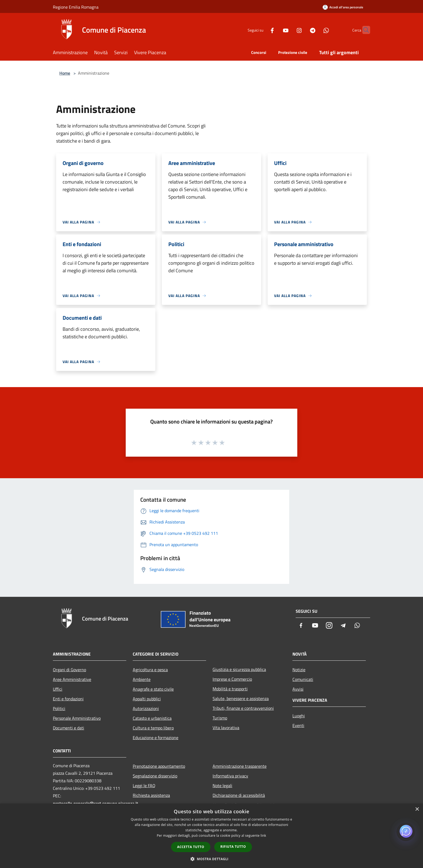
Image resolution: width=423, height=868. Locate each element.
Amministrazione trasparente (240, 766)
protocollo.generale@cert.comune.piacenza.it (95, 803)
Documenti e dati (69, 728)
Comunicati (303, 679)
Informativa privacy (230, 776)
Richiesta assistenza (151, 795)
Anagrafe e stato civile (153, 689)
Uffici (58, 689)
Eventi (298, 725)
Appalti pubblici (147, 699)
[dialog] (211, 836)
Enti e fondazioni (68, 699)
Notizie (299, 670)
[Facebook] (262, 30)
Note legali (222, 786)
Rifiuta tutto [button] (233, 847)
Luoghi (299, 716)
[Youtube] (275, 30)
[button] (211, 859)
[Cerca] (364, 30)
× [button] (417, 809)
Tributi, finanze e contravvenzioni (243, 708)
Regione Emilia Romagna (76, 7)
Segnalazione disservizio (155, 776)
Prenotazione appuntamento (159, 766)
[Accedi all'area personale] (343, 7)
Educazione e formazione (156, 738)
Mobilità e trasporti (230, 689)
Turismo (220, 718)
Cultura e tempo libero (153, 728)
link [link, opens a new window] (263, 836)
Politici (59, 708)
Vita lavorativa (226, 728)
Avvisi (298, 689)
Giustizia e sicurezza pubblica (239, 669)
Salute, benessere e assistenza (241, 698)
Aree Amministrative (72, 679)
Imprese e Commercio (232, 679)
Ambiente (142, 679)
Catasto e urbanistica (152, 718)
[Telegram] (302, 30)
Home (65, 73)
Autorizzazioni (146, 708)
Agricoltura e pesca (150, 670)
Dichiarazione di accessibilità (239, 795)
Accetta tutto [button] (191, 847)
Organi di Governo (69, 670)
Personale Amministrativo (77, 718)
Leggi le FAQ (144, 786)
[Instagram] (289, 30)
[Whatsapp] (316, 30)
